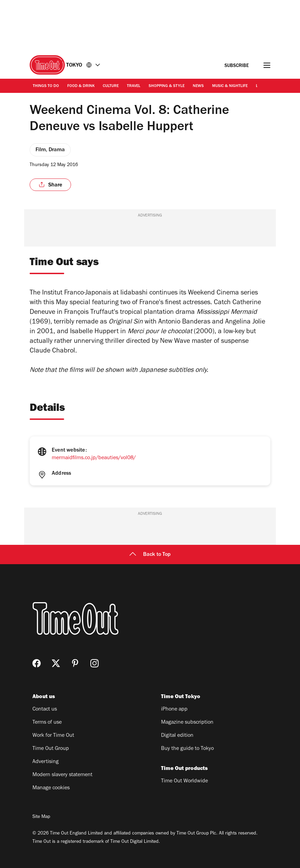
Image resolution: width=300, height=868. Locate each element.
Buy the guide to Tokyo (187, 749)
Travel (134, 86)
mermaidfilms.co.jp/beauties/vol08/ (94, 458)
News (198, 86)
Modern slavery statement (62, 775)
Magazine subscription (187, 723)
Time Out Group (51, 749)
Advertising (46, 762)
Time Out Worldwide (184, 781)
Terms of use (47, 723)
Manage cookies (51, 788)
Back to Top (150, 555)
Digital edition (177, 736)
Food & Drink (81, 86)
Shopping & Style (167, 86)
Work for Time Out (53, 736)
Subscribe (237, 66)
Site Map (41, 817)
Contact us (45, 710)
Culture (111, 86)
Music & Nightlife (230, 86)
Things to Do (46, 86)
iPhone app (174, 710)
